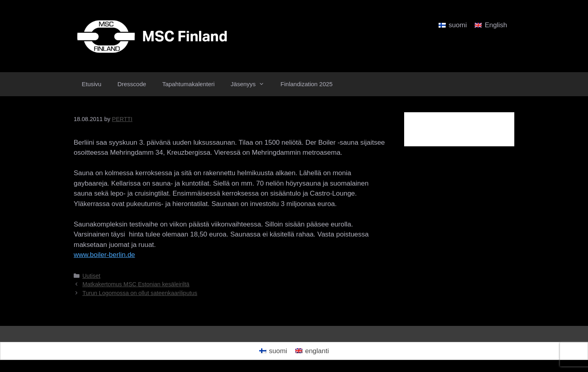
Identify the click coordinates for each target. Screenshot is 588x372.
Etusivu (92, 84)
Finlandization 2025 (306, 84)
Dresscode (132, 84)
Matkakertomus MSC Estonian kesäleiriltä (136, 284)
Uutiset (92, 276)
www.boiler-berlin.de (104, 255)
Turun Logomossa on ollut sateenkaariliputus (140, 293)
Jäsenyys (252, 84)
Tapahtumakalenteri (188, 84)
